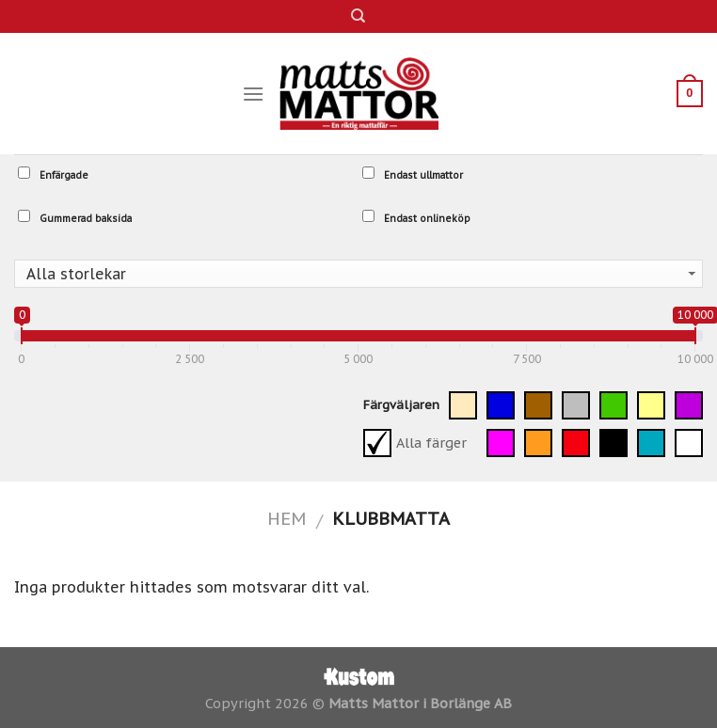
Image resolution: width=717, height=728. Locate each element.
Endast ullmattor (413, 174)
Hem (287, 518)
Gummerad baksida (75, 217)
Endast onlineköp (416, 217)
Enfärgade (53, 174)
